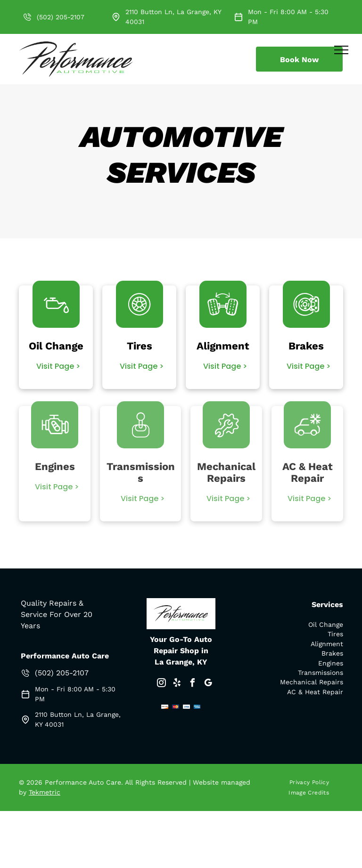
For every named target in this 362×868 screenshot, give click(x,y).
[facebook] (192, 684)
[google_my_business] (208, 684)
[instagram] (161, 684)
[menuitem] (313, 782)
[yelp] (177, 684)
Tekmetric (45, 792)
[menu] (341, 50)
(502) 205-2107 (61, 17)
